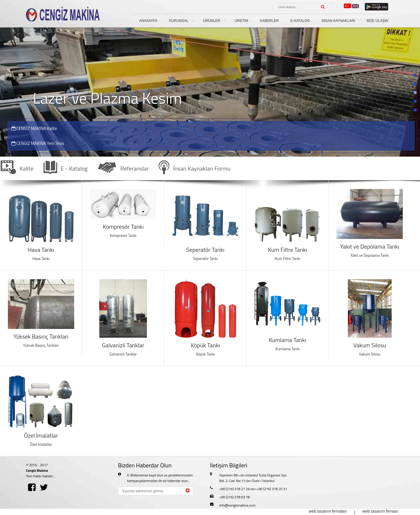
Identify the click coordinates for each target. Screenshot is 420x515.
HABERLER (269, 21)
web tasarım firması (380, 511)
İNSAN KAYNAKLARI (338, 21)
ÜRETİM (242, 21)
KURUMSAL (179, 21)
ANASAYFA (148, 21)
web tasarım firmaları (328, 511)
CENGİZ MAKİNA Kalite (34, 128)
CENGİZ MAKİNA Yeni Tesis (38, 143)
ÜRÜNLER (212, 21)
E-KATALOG (300, 21)
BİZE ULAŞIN (378, 21)
